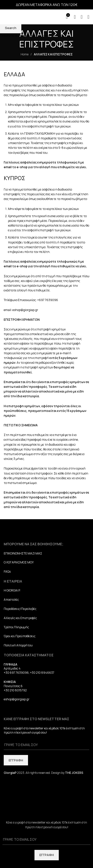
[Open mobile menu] (88, 17)
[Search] (81, 17)
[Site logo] (26, 17)
